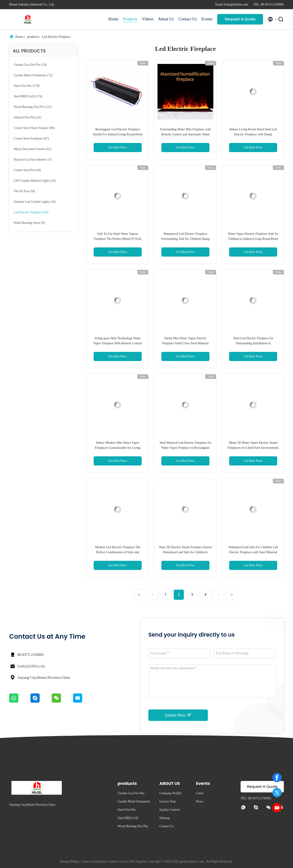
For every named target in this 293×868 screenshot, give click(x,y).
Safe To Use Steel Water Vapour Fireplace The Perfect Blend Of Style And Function (118, 239)
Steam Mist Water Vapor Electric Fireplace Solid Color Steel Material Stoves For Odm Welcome (186, 343)
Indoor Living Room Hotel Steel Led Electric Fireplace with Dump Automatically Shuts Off (253, 134)
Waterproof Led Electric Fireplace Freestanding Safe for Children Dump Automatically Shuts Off (185, 239)
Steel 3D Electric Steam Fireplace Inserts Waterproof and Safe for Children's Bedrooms (186, 552)
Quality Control (169, 810)
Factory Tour (168, 801)
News (200, 801)
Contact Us (188, 19)
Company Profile (170, 793)
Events (207, 19)
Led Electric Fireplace (56, 37)
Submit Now (178, 715)
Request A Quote (240, 19)
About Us (166, 19)
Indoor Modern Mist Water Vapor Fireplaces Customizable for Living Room (118, 448)
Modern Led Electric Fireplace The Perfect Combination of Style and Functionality (118, 552)
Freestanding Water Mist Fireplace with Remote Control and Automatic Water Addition (185, 134)
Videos (148, 19)
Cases (200, 793)
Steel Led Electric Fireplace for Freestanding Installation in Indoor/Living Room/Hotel (253, 343)
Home (113, 19)
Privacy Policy (69, 861)
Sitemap (165, 818)
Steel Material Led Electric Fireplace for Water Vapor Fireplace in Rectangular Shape (186, 448)
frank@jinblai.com (31, 666)
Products (130, 19)
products (33, 37)
